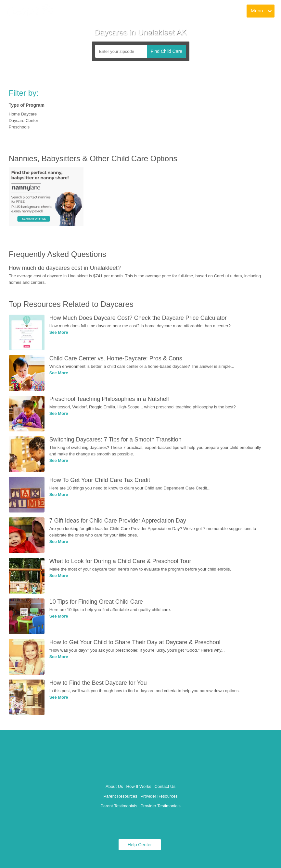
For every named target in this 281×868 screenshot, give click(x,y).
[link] (30, 11)
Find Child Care (166, 51)
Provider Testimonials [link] (160, 806)
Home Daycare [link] (23, 114)
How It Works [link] (139, 786)
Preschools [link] (19, 127)
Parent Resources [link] (120, 796)
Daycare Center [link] (24, 121)
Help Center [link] (140, 845)
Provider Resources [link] (159, 796)
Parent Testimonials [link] (119, 806)
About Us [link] (114, 786)
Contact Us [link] (165, 786)
